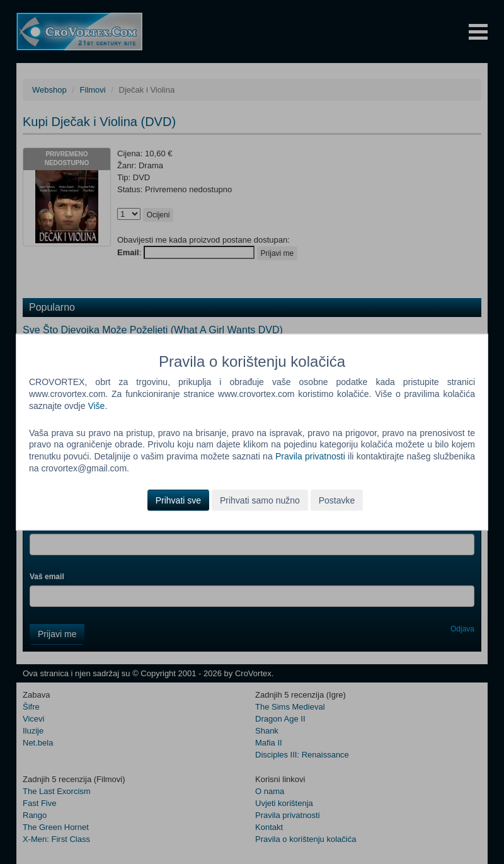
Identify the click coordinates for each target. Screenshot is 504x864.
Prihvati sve (178, 500)
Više (96, 405)
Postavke (337, 500)
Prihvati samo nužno (260, 500)
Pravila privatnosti (310, 456)
